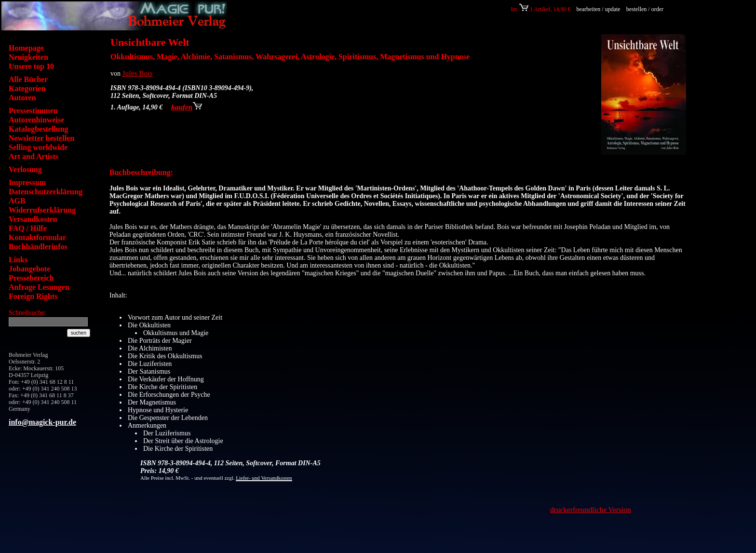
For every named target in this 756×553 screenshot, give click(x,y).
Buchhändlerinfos (38, 247)
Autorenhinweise (36, 120)
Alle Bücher (28, 79)
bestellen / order (646, 9)
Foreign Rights (33, 296)
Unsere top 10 (31, 66)
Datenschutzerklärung (46, 192)
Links (18, 260)
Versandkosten (33, 219)
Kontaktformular (37, 237)
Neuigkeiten (28, 57)
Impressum (27, 182)
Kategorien (27, 88)
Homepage (26, 48)
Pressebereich (31, 278)
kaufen (187, 107)
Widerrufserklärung (42, 210)
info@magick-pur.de (42, 422)
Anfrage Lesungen (39, 287)
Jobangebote (29, 269)
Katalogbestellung (39, 129)
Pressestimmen (33, 111)
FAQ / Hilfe (28, 228)
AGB (17, 201)
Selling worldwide (38, 147)
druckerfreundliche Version (591, 509)
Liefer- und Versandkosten (264, 478)
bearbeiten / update (598, 9)
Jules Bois (138, 73)
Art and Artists (34, 156)
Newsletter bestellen (41, 138)
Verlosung (25, 169)
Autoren (22, 98)
